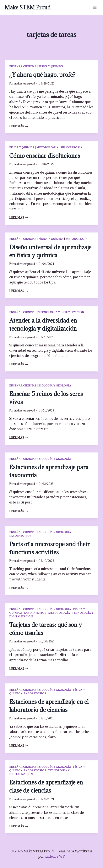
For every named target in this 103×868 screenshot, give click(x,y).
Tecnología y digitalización (61, 312)
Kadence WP (55, 856)
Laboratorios (20, 536)
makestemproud (25, 83)
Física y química (51, 66)
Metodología (47, 147)
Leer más (19, 126)
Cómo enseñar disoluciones (45, 156)
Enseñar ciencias (23, 66)
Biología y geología (55, 385)
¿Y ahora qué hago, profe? (42, 75)
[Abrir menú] (95, 8)
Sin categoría (71, 147)
